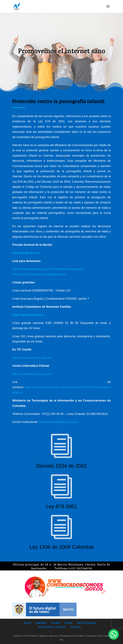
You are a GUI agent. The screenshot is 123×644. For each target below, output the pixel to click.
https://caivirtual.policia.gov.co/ (32, 374)
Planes (56, 623)
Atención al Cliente (52, 627)
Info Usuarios (86, 623)
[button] (114, 637)
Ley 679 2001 (61, 506)
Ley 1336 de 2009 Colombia (61, 547)
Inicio (27, 623)
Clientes (75, 627)
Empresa (41, 623)
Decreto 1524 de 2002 (62, 466)
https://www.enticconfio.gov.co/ (32, 358)
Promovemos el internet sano (62, 52)
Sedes (69, 623)
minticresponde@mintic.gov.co (58, 422)
